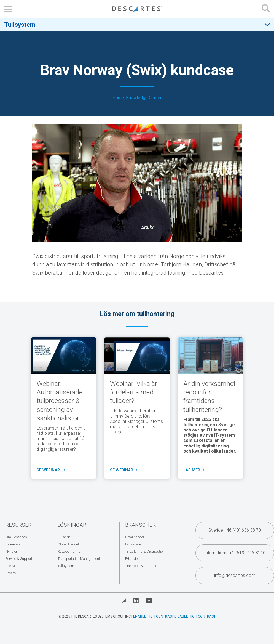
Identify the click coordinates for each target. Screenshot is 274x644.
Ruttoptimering (69, 551)
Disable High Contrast (195, 616)
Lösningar (72, 525)
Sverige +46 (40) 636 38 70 (235, 530)
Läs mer (194, 470)
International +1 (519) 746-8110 (235, 553)
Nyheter (11, 551)
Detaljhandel (135, 537)
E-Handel (65, 537)
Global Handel (68, 544)
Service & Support (19, 559)
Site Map (12, 566)
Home (118, 98)
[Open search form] (266, 9)
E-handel (132, 559)
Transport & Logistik (141, 566)
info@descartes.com (235, 575)
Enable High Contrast (153, 616)
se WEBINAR (51, 470)
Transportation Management (79, 559)
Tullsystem (20, 25)
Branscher (140, 525)
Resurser (18, 525)
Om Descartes (16, 537)
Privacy (11, 573)
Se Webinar (123, 470)
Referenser (14, 544)
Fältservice (133, 544)
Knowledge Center (144, 98)
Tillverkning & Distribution (145, 551)
